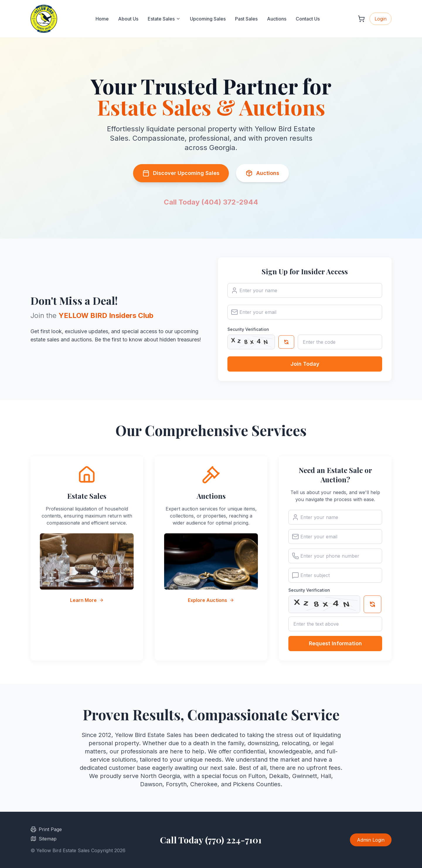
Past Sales (246, 19)
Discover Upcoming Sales (181, 173)
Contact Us (308, 19)
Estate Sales (164, 19)
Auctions (277, 19)
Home (102, 19)
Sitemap (44, 839)
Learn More (87, 600)
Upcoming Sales (208, 19)
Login (381, 19)
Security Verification (248, 329)
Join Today (305, 364)
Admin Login (371, 840)
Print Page (46, 829)
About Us (128, 19)
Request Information (335, 644)
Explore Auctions (211, 600)
